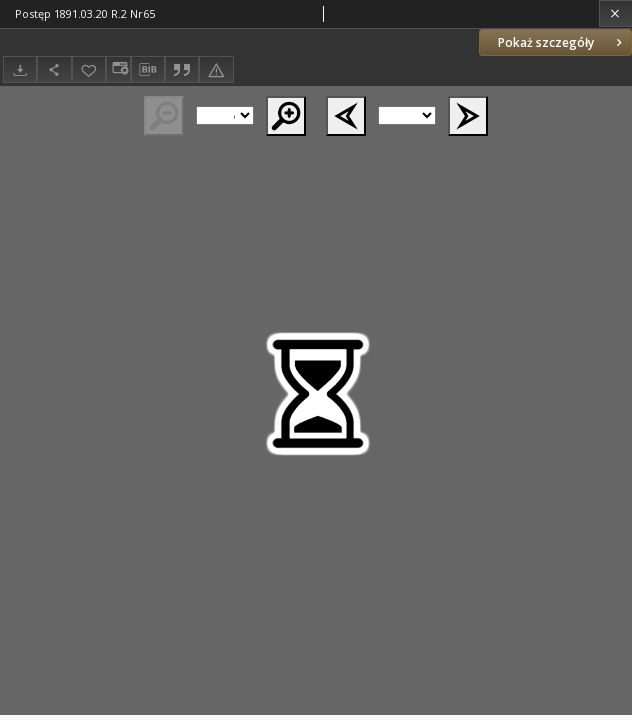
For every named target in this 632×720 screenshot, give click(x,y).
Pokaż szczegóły (562, 42)
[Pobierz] (20, 69)
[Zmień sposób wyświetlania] (118, 69)
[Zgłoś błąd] (216, 69)
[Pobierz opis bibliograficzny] (148, 70)
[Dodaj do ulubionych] (89, 69)
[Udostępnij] (54, 69)
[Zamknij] (615, 13)
